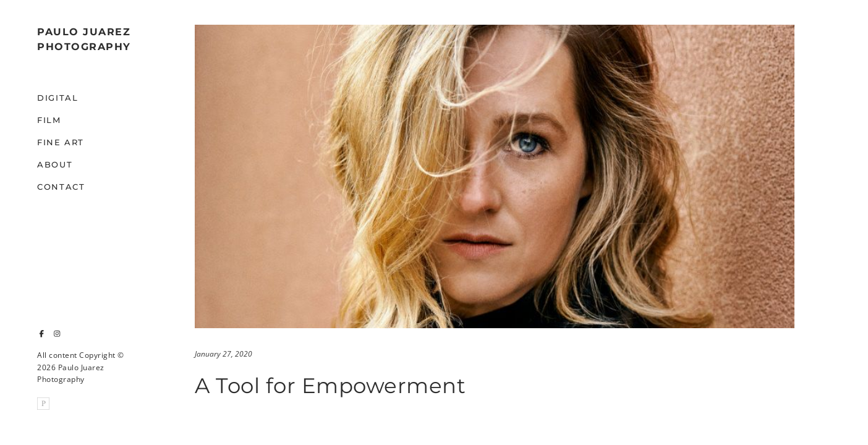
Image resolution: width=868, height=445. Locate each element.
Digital (57, 98)
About (55, 164)
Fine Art (61, 142)
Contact (61, 187)
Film (49, 120)
